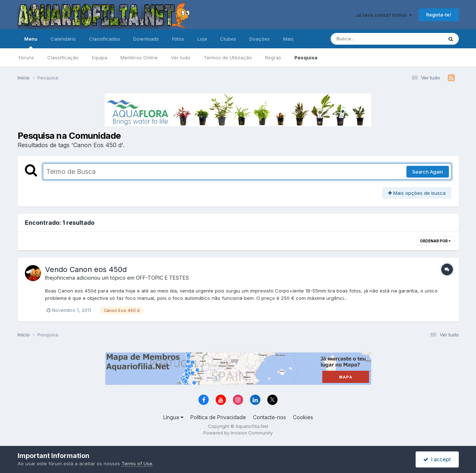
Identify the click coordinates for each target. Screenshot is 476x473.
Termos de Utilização (228, 57)
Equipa (100, 57)
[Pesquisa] (367, 39)
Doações (260, 39)
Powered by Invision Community (238, 433)
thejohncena (60, 278)
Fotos (178, 39)
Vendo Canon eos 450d (86, 269)
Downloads (146, 39)
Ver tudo (181, 57)
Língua (173, 417)
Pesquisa (306, 57)
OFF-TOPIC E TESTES (162, 278)
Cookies (303, 417)
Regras (273, 57)
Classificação (63, 57)
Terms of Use (137, 463)
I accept (437, 459)
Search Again (428, 172)
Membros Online (139, 57)
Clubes (228, 39)
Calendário (63, 39)
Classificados (105, 39)
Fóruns (26, 57)
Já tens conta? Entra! (384, 15)
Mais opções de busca (417, 193)
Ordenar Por (435, 241)
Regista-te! (439, 15)
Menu (31, 42)
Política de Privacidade (218, 417)
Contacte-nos (269, 417)
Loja (202, 39)
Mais (288, 39)
